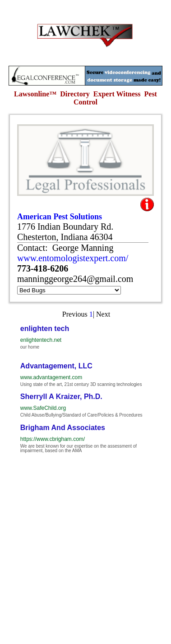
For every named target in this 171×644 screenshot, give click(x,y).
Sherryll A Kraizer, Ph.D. (61, 397)
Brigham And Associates (63, 428)
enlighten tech (45, 329)
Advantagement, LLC (56, 366)
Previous (75, 314)
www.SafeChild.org (43, 408)
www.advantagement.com (51, 377)
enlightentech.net (41, 340)
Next (103, 314)
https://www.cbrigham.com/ (53, 439)
